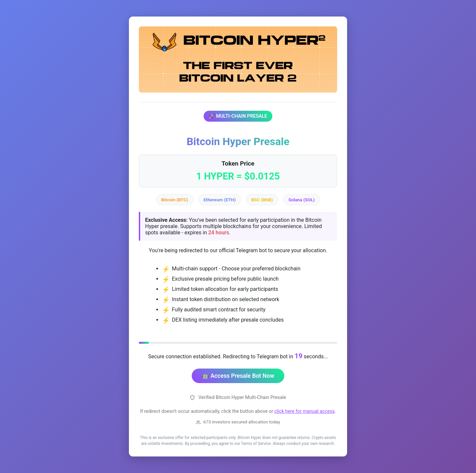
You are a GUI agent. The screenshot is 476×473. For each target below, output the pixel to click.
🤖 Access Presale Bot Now (238, 376)
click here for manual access (305, 411)
